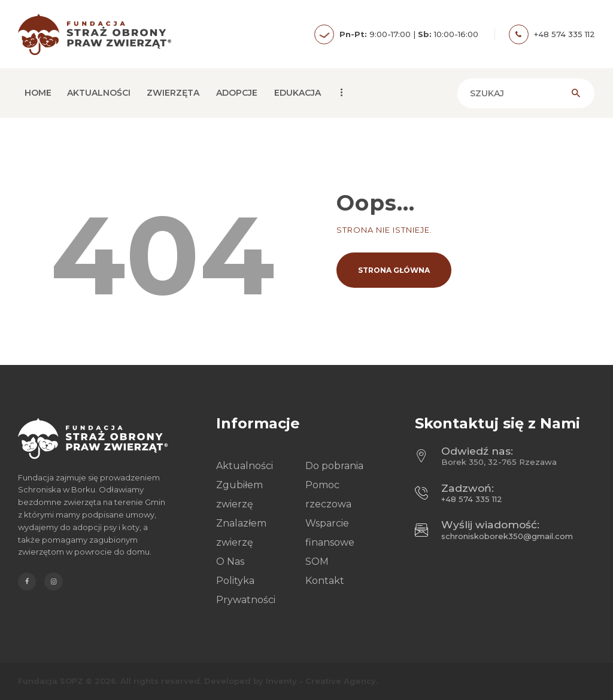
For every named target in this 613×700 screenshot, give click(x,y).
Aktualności (245, 466)
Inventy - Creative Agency (321, 681)
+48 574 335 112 (472, 499)
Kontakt (325, 581)
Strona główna (394, 270)
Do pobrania (334, 466)
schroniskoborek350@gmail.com (507, 536)
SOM (317, 561)
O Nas (230, 561)
